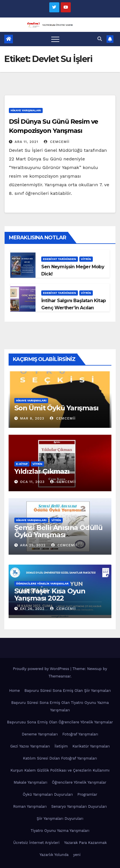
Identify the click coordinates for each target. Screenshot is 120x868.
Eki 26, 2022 (32, 609)
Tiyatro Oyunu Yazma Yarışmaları (60, 831)
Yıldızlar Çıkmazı (42, 471)
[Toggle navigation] (55, 39)
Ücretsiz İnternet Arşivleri (36, 843)
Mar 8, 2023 (32, 418)
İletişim (61, 746)
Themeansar (59, 676)
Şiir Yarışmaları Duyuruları (60, 819)
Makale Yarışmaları (31, 782)
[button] (100, 39)
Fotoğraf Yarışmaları (80, 734)
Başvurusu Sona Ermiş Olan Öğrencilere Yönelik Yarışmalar (60, 722)
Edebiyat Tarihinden (60, 259)
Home (14, 691)
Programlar (87, 794)
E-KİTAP (22, 464)
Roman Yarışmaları (30, 806)
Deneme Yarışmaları (40, 734)
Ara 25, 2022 (33, 545)
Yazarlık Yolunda (54, 855)
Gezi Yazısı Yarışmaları (30, 746)
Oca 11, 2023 (32, 482)
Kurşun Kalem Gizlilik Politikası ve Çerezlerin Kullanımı (60, 770)
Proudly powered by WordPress (42, 669)
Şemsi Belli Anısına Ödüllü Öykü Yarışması (58, 531)
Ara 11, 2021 (26, 142)
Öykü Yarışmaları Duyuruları (48, 794)
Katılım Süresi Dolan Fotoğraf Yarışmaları (60, 758)
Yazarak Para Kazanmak (85, 843)
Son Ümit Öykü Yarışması (56, 408)
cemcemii (57, 142)
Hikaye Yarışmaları (26, 110)
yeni (77, 855)
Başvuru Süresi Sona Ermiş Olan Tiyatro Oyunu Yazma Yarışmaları (60, 706)
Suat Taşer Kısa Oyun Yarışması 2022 (50, 595)
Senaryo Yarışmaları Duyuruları (79, 806)
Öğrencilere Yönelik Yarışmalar (42, 583)
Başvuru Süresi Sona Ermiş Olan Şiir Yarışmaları (68, 691)
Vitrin (86, 259)
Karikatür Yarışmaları (91, 746)
